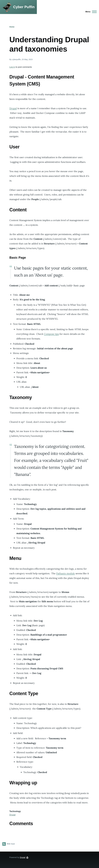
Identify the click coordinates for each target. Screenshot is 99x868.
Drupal (13, 108)
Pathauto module (66, 573)
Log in (12, 67)
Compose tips (51, 334)
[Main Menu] (90, 12)
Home (12, 27)
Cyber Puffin (24, 7)
